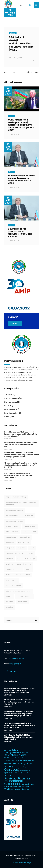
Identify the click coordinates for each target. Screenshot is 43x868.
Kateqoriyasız (11, 402)
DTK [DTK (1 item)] (35, 532)
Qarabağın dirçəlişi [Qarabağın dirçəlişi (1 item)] (26, 559)
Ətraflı (15, 323)
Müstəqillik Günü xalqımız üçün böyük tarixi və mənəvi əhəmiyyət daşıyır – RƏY (21, 444)
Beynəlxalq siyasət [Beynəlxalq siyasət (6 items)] (15, 521)
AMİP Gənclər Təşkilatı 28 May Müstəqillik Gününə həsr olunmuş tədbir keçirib (19, 475)
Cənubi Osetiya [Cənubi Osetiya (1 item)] (30, 526)
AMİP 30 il (8, 395)
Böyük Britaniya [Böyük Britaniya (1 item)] (13, 526)
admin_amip (17, 58)
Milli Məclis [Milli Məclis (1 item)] (24, 543)
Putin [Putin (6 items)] (32, 548)
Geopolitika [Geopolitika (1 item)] (25, 537)
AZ (21, 5)
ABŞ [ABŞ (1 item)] (8, 497)
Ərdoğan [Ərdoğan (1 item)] (10, 607)
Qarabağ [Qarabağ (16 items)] (10, 559)
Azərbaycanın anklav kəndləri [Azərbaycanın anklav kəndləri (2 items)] (20, 516)
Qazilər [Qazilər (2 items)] (9, 564)
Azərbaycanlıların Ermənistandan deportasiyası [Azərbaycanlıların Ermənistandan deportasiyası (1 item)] (21, 504)
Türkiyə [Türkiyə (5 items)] (9, 596)
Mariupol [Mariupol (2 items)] (10, 543)
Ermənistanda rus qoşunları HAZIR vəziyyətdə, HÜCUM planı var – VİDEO (20, 233)
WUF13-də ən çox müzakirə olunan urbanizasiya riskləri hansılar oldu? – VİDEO (21, 179)
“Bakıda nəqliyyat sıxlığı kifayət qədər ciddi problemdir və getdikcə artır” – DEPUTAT (21, 465)
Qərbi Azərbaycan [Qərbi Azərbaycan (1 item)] (14, 570)
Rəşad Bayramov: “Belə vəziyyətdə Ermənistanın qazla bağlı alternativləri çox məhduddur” (21, 434)
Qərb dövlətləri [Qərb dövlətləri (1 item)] (24, 564)
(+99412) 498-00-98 (16, 658)
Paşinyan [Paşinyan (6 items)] (22, 548)
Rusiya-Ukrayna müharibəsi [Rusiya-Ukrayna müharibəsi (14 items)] (18, 575)
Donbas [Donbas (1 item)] (26, 532)
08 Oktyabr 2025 (10, 13)
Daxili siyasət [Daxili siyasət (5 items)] (12, 532)
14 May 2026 (8, 200)
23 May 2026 (8, 147)
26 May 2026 (8, 91)
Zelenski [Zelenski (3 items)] (10, 602)
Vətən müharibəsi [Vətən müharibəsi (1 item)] (24, 596)
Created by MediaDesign (22, 863)
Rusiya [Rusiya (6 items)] (29, 570)
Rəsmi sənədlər (11, 413)
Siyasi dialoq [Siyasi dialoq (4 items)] (12, 580)
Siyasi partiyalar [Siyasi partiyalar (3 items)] (14, 586)
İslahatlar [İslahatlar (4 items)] (22, 602)
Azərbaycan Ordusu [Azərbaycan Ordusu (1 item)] (15, 510)
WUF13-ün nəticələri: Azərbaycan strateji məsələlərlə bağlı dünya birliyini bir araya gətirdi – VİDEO (21, 125)
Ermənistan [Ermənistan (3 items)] (11, 537)
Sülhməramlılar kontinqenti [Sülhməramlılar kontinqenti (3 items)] (19, 591)
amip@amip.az (15, 664)
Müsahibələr (10, 409)
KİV (6, 406)
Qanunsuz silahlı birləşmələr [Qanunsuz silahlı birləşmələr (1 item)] (20, 553)
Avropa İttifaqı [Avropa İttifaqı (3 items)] (20, 497)
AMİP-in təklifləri (12, 398)
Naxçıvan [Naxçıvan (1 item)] (10, 548)
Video (13, 33)
